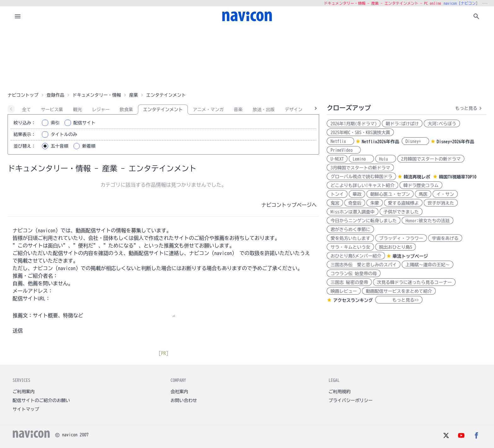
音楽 (238, 110)
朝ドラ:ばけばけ (402, 124)
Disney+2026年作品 (455, 142)
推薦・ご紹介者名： (35, 276)
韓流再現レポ (417, 177)
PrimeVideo (344, 150)
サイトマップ (26, 409)
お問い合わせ (184, 400)
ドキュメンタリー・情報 (97, 95)
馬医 (423, 194)
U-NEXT (337, 159)
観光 (78, 110)
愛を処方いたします (350, 238)
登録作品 (55, 95)
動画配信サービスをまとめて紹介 (399, 291)
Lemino (361, 159)
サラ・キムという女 (350, 247)
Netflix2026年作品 (380, 142)
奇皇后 (355, 203)
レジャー (101, 110)
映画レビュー (344, 291)
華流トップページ (410, 256)
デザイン (294, 110)
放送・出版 (264, 110)
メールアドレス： (33, 291)
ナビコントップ (23, 95)
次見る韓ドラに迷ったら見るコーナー (414, 282)
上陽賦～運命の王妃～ (428, 265)
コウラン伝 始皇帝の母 (354, 274)
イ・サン (445, 194)
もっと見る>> (399, 300)
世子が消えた (441, 203)
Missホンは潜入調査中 (353, 212)
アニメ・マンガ (208, 110)
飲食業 (126, 110)
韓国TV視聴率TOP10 (458, 177)
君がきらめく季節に (350, 230)
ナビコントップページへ (289, 205)
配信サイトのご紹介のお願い (41, 400)
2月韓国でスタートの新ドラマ (431, 159)
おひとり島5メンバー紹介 (356, 256)
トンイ (337, 194)
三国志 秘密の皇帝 (349, 282)
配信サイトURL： (32, 298)
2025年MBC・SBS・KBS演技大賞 (360, 133)
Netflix (340, 141)
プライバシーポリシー (351, 400)
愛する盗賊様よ (403, 203)
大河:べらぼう (442, 124)
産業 (134, 95)
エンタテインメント (163, 110)
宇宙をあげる (445, 238)
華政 (357, 194)
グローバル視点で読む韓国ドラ (361, 177)
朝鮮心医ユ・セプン (390, 194)
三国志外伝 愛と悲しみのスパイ (364, 265)
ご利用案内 (24, 392)
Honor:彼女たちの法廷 (428, 221)
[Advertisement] (247, 58)
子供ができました (401, 212)
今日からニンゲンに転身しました (364, 221)
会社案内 (179, 392)
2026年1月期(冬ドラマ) (354, 124)
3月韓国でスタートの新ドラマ (360, 168)
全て (26, 110)
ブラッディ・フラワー (401, 238)
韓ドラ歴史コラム (421, 185)
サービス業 (52, 110)
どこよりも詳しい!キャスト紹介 (362, 185)
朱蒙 (375, 203)
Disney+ (415, 141)
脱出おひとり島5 (396, 247)
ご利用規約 (340, 392)
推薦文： (23, 315)
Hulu (386, 159)
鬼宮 (335, 203)
